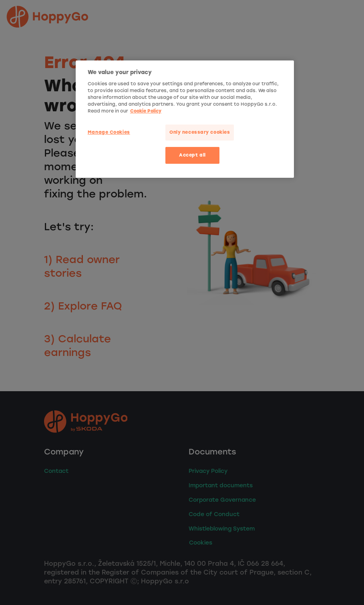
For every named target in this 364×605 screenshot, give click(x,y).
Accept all (192, 155)
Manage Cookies (109, 132)
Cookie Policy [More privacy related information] (146, 111)
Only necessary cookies (200, 132)
